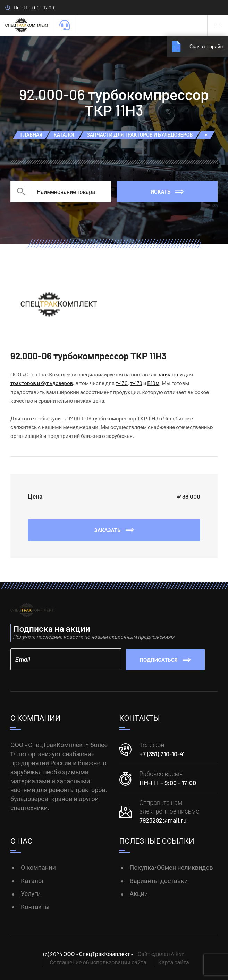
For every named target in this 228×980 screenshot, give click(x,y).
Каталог (33, 880)
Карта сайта (174, 962)
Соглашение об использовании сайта (98, 962)
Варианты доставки (159, 880)
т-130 (122, 383)
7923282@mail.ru (163, 820)
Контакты (35, 906)
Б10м (153, 383)
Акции (139, 893)
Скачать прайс (205, 47)
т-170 (136, 383)
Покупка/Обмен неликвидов (171, 867)
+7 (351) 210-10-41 (162, 753)
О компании (38, 867)
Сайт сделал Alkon (161, 953)
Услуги (31, 893)
